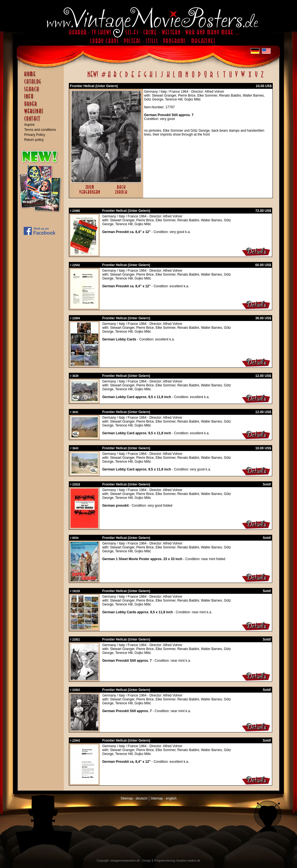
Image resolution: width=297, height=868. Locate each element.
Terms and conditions (40, 130)
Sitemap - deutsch (134, 798)
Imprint (29, 125)
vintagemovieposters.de (125, 861)
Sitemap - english (164, 798)
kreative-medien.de (188, 861)
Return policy (34, 140)
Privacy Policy (35, 135)
